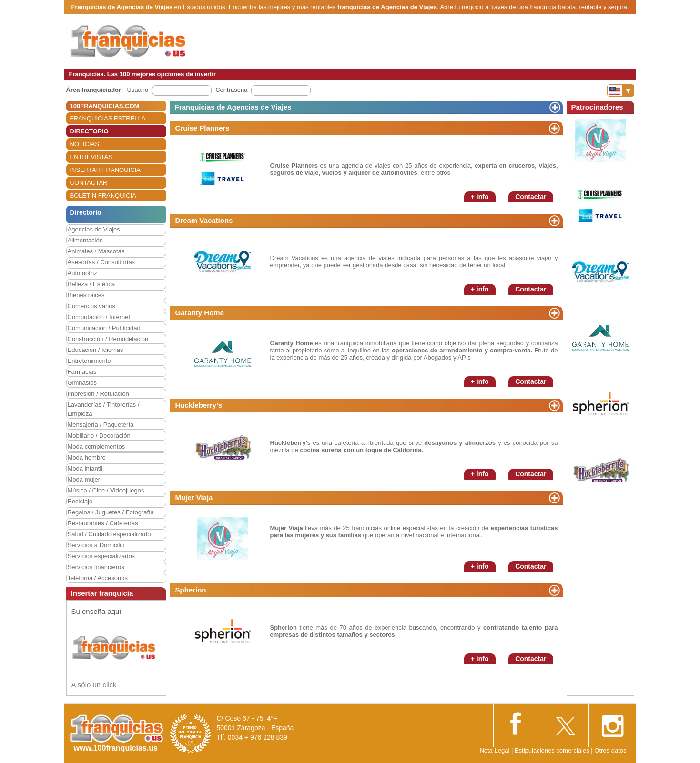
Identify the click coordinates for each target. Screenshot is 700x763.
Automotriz (82, 273)
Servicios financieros (96, 567)
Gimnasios (82, 383)
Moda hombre (87, 457)
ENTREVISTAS (91, 157)
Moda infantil (85, 468)
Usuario (137, 90)
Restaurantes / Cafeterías (103, 523)
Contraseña (231, 90)
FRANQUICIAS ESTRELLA (108, 118)
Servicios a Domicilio (96, 545)
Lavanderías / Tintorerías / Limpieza (104, 409)
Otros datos (610, 750)
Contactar (531, 197)
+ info (480, 197)
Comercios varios (91, 306)
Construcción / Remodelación (108, 339)
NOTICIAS (85, 144)
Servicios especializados (101, 556)
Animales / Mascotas (96, 251)
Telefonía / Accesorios (98, 578)
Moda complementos (96, 447)
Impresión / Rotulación (98, 394)
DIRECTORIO (89, 131)
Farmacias (82, 372)
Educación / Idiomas (96, 350)
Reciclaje (80, 501)
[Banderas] (621, 90)
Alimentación (85, 240)
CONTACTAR (89, 183)
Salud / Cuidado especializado (109, 534)
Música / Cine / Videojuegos (106, 490)
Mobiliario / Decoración (99, 436)
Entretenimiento (89, 361)
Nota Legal (494, 750)
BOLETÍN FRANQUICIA (103, 196)
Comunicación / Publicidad (104, 328)
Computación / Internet (99, 317)
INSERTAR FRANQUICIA (105, 170)
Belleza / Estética (91, 284)
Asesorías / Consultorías (101, 262)
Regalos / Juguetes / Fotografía (111, 512)
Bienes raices (86, 295)
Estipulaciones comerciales (553, 750)
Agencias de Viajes (94, 229)
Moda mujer (84, 479)
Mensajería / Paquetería (101, 425)
